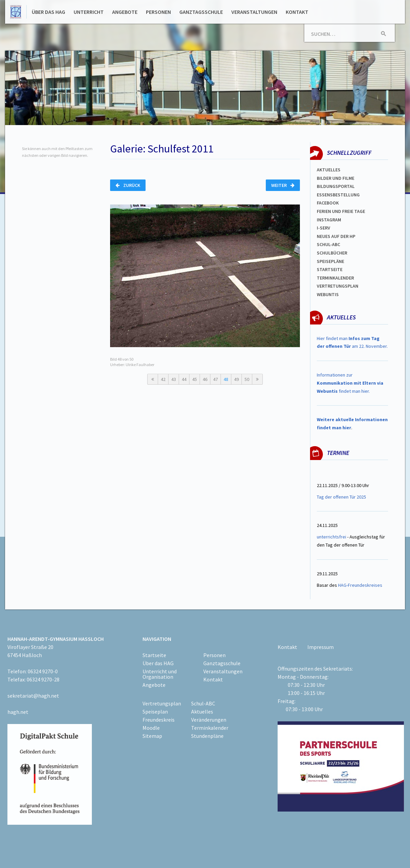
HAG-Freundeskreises (360, 585)
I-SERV (324, 228)
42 (163, 379)
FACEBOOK (328, 203)
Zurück (128, 185)
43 (174, 379)
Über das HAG (48, 12)
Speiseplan (155, 712)
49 (236, 379)
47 (215, 379)
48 (226, 379)
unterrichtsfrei (331, 537)
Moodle (151, 728)
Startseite (330, 269)
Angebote (125, 12)
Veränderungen (209, 720)
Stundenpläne (207, 736)
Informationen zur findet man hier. (350, 383)
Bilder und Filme (336, 178)
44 (184, 379)
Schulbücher (332, 253)
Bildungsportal (336, 186)
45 (195, 379)
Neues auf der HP (336, 236)
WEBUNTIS (328, 294)
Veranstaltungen (254, 12)
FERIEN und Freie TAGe (341, 211)
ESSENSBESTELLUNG (338, 195)
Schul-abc (328, 244)
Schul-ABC (203, 703)
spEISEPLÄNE (330, 261)
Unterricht (89, 12)
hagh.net (18, 712)
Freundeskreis (159, 720)
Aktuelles (329, 170)
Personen (158, 12)
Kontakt (297, 12)
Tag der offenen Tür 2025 (341, 497)
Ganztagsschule (201, 12)
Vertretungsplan (162, 703)
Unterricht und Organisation (160, 674)
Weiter (283, 185)
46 (205, 379)
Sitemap (152, 736)
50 (247, 379)
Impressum (321, 647)
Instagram (329, 220)
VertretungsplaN (338, 286)
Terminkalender (335, 278)
